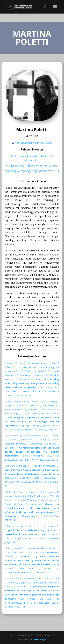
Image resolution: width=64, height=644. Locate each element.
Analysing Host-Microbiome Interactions (32, 166)
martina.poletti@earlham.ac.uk (33, 143)
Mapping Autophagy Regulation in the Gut (32, 171)
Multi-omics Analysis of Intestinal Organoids (32, 158)
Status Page (38, 639)
